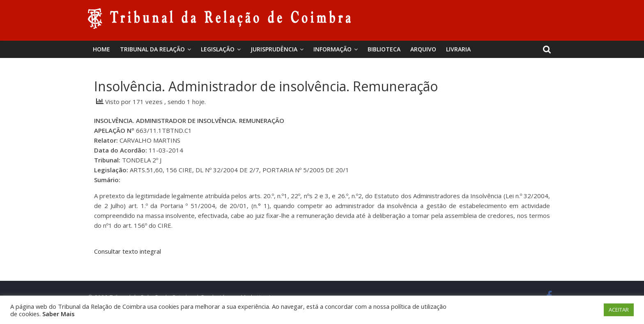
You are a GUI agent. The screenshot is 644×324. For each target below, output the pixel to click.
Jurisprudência (274, 49)
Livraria (458, 49)
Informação (332, 49)
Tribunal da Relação (152, 49)
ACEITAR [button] (619, 310)
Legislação (218, 49)
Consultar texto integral (128, 251)
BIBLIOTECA (384, 49)
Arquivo (423, 49)
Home (101, 49)
